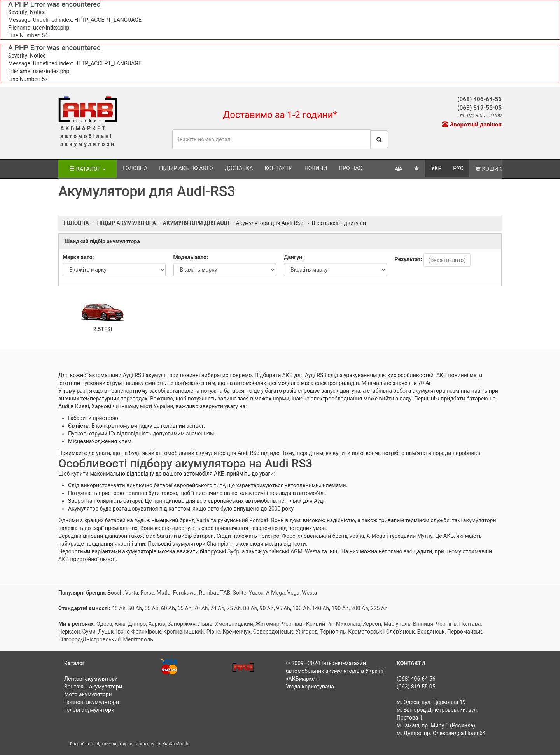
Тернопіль (333, 632)
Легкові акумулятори (91, 679)
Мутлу (425, 536)
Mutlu (164, 593)
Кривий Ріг (320, 624)
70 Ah (201, 608)
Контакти (279, 168)
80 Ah (250, 608)
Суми (89, 632)
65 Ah (184, 608)
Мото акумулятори (88, 694)
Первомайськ (465, 632)
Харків (157, 624)
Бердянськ (431, 632)
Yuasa (256, 593)
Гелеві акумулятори (89, 710)
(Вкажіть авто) (447, 260)
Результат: (409, 259)
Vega (294, 593)
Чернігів (446, 624)
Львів (206, 624)
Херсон (372, 624)
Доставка (239, 168)
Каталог (87, 169)
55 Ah (152, 608)
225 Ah (379, 608)
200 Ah (360, 608)
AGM (297, 551)
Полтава (470, 624)
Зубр (233, 551)
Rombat (259, 520)
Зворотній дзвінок (472, 125)
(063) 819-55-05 (479, 108)
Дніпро (137, 624)
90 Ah (267, 608)
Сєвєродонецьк (273, 632)
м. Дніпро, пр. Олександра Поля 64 (441, 733)
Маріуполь (397, 624)
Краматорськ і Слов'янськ (381, 632)
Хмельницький (234, 624)
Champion (219, 544)
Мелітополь (138, 639)
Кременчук (237, 632)
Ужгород (307, 632)
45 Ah (119, 608)
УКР (437, 168)
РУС (458, 168)
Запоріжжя (182, 624)
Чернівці (293, 624)
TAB (225, 593)
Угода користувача (310, 687)
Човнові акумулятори (92, 702)
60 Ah (168, 608)
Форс (289, 536)
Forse (148, 593)
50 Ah (135, 608)
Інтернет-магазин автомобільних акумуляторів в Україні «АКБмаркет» (335, 671)
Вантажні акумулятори (93, 687)
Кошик (488, 169)
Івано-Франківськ (138, 632)
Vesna (357, 536)
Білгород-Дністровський (89, 639)
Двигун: (294, 257)
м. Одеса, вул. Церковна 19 (431, 702)
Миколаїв (348, 624)
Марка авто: (78, 257)
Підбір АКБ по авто (186, 168)
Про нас (350, 168)
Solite (239, 593)
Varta (203, 520)
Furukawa (185, 593)
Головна (135, 168)
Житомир (268, 624)
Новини (316, 168)
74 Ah (217, 608)
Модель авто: (191, 257)
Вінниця (423, 624)
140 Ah (320, 608)
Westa (312, 551)
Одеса (104, 624)
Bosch (115, 593)
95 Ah (283, 608)
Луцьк (106, 632)
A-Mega (376, 536)
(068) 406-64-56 (479, 99)
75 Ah (234, 608)
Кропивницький (184, 632)
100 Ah (301, 608)
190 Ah (340, 608)
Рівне (213, 632)
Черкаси (69, 632)
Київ (120, 624)
